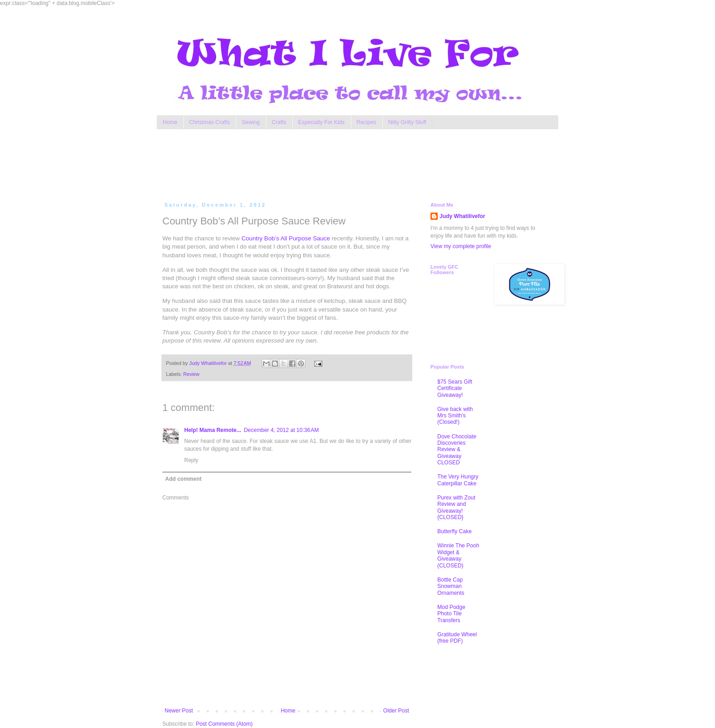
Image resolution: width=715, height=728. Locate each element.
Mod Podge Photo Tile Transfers (451, 614)
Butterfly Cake (454, 531)
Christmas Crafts (210, 122)
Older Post (396, 711)
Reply (191, 460)
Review (191, 374)
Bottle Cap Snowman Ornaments (451, 586)
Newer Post (179, 711)
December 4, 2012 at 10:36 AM (281, 430)
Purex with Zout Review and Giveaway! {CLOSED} (456, 507)
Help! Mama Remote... (213, 430)
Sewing (251, 122)
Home (170, 122)
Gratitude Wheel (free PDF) (457, 638)
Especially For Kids (321, 122)
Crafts (279, 122)
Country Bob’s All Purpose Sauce (286, 238)
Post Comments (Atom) (224, 724)
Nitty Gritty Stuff (407, 122)
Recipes (366, 122)
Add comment (183, 479)
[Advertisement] (337, 163)
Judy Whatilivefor (462, 216)
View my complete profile (461, 246)
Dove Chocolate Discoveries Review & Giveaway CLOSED (457, 450)
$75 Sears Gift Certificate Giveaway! (455, 388)
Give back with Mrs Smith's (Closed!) (455, 416)
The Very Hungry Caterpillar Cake (458, 480)
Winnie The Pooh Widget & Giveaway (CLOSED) (458, 555)
